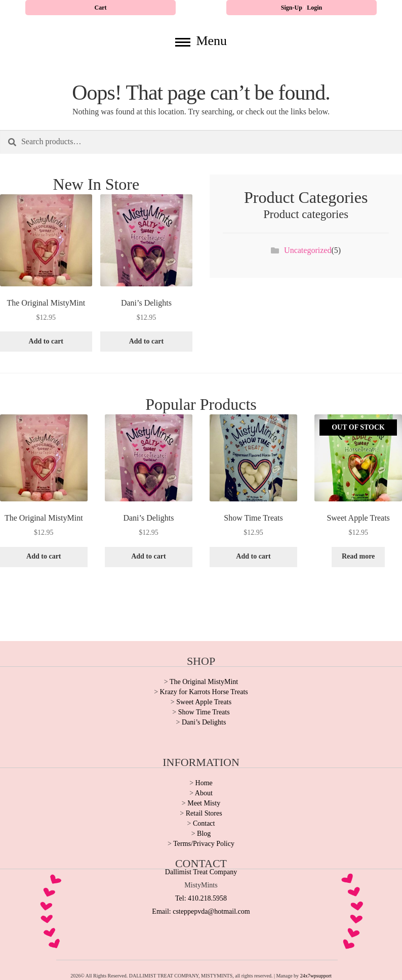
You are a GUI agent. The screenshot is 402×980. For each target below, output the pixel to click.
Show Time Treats (204, 712)
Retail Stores (204, 813)
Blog (204, 834)
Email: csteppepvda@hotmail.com (201, 911)
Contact (204, 823)
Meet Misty (204, 803)
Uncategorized (308, 250)
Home (204, 783)
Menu (201, 41)
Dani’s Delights (204, 722)
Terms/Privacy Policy (204, 844)
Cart (101, 8)
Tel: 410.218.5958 (201, 898)
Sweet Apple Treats (204, 702)
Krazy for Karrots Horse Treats (204, 692)
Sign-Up (292, 8)
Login (314, 8)
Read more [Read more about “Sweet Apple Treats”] (358, 556)
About (204, 793)
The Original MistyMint (204, 682)
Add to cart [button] (46, 341)
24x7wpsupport (316, 976)
